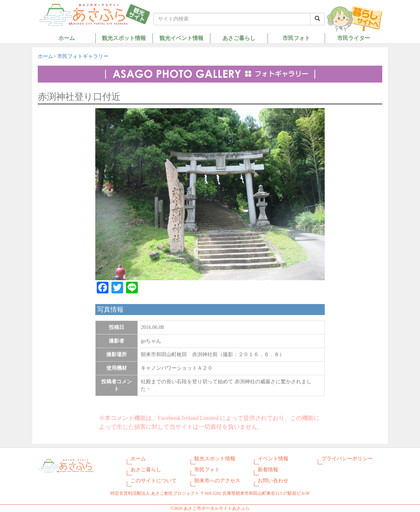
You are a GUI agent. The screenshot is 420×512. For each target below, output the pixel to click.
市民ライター (354, 38)
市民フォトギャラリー (83, 56)
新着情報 (268, 470)
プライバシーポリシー (347, 459)
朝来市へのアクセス (217, 481)
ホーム (67, 38)
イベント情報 (273, 459)
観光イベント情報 (181, 38)
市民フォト (296, 38)
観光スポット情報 (124, 38)
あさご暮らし (239, 38)
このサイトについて (154, 481)
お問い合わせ (273, 481)
